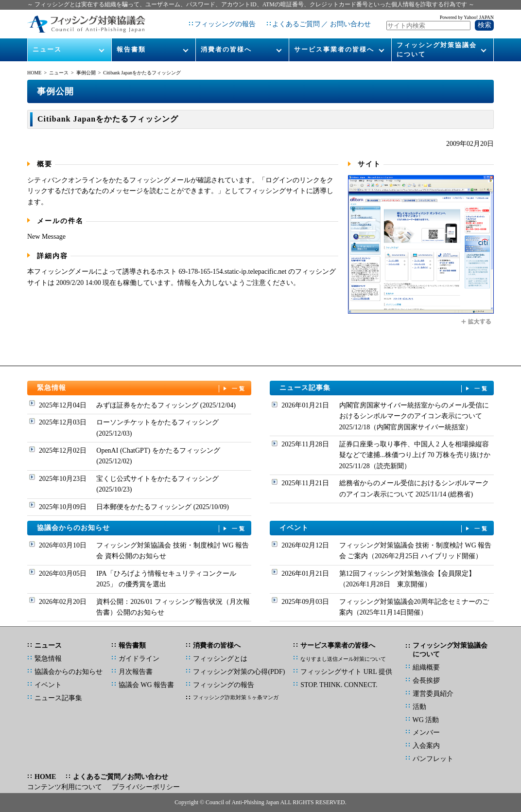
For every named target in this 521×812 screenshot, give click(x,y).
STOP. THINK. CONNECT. (339, 685)
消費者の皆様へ (226, 49)
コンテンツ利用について (65, 787)
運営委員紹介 (433, 694)
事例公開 (86, 73)
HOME (34, 73)
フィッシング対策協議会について (437, 49)
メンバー (426, 733)
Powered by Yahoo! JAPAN (467, 17)
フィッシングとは (220, 659)
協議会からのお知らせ (142, 528)
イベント (384, 528)
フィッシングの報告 (225, 24)
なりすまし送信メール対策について (343, 659)
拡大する (477, 322)
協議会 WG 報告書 (146, 685)
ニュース (47, 49)
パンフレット (433, 759)
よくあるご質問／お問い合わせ (121, 777)
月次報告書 (136, 672)
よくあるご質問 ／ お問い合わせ (321, 24)
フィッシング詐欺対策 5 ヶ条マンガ (236, 697)
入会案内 (426, 746)
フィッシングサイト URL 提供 (346, 672)
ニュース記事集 (384, 388)
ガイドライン (139, 659)
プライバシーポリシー (146, 787)
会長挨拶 (426, 680)
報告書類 (131, 49)
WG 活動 (426, 720)
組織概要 (426, 667)
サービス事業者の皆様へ (334, 49)
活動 (419, 707)
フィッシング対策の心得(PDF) (239, 672)
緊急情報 (142, 388)
